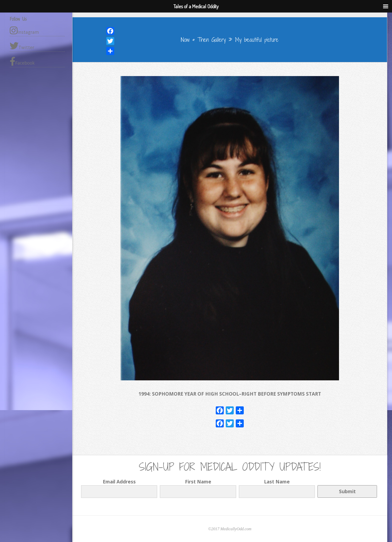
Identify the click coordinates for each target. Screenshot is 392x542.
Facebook (22, 61)
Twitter (22, 46)
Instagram (24, 31)
